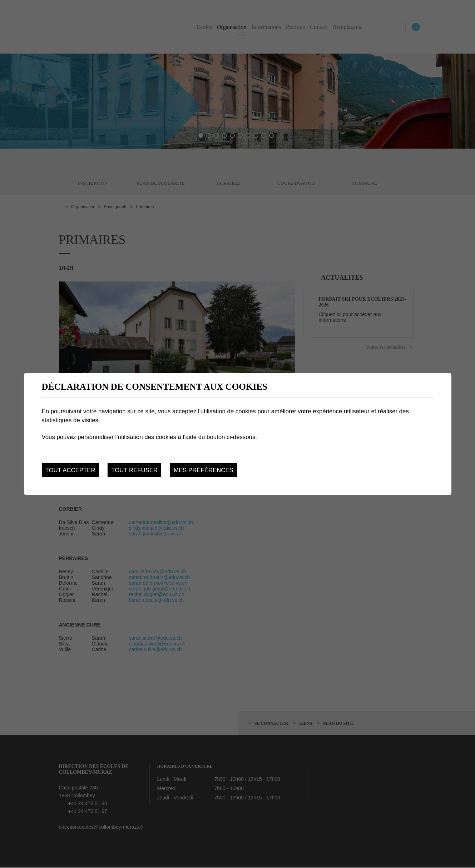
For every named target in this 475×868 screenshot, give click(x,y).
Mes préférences (204, 470)
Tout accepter (70, 470)
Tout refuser (134, 470)
